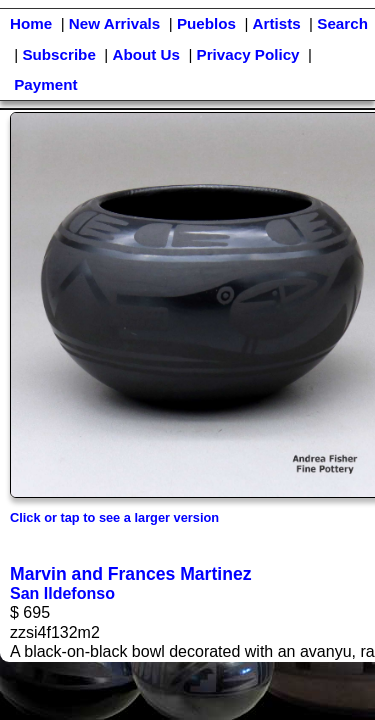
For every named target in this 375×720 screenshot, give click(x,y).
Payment (45, 84)
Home (31, 23)
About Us (146, 54)
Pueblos (206, 23)
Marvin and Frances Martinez (131, 574)
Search (342, 23)
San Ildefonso (62, 593)
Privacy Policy (248, 54)
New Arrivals (114, 23)
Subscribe (58, 54)
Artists (277, 23)
